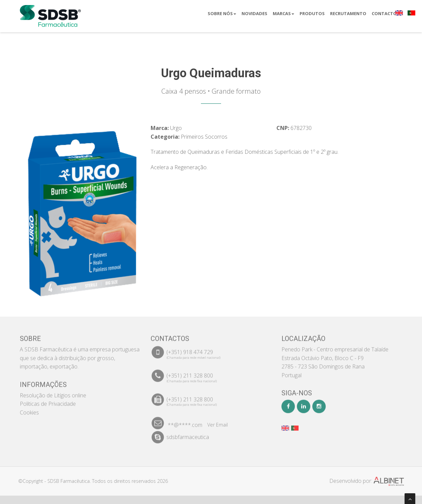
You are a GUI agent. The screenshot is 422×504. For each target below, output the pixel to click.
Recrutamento (348, 13)
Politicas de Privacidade (48, 401)
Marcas (283, 13)
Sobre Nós (222, 13)
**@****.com (185, 422)
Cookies (29, 409)
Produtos (312, 13)
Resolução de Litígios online (53, 392)
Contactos (386, 13)
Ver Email (218, 422)
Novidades (254, 13)
